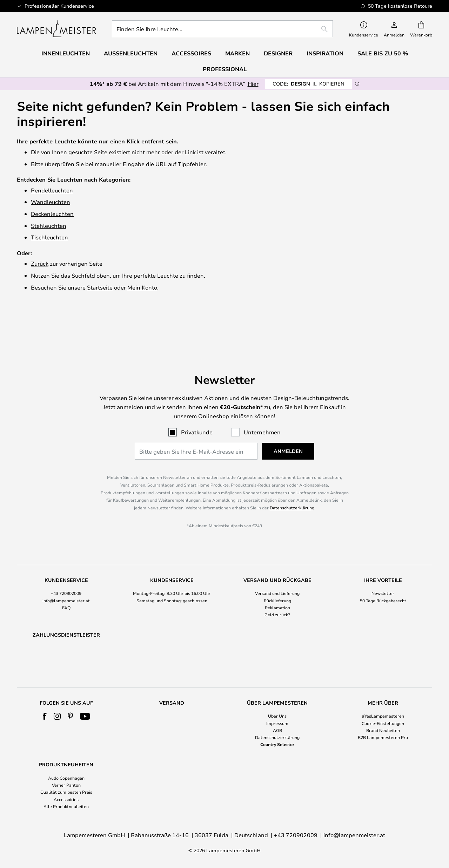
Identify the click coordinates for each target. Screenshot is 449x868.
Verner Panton (66, 785)
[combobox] (222, 29)
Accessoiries (66, 799)
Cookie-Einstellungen (383, 723)
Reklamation (277, 572)
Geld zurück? (277, 579)
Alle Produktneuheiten (66, 806)
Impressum (277, 723)
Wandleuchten (51, 202)
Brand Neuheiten (383, 730)
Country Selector (277, 744)
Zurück (40, 263)
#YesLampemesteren (383, 716)
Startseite (100, 287)
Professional (225, 69)
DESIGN (309, 84)
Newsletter (383, 558)
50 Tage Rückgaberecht (383, 565)
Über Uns (277, 716)
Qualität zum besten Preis (66, 792)
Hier (253, 84)
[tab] (66, 563)
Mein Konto (142, 287)
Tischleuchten (49, 237)
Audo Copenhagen (66, 778)
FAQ (66, 572)
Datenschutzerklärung (292, 473)
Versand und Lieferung (277, 558)
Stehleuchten (49, 226)
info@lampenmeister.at (66, 565)
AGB (277, 730)
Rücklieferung (277, 565)
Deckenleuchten (52, 214)
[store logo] (56, 29)
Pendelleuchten (52, 190)
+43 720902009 (66, 558)
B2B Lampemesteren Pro (383, 737)
